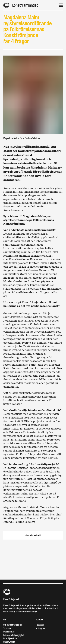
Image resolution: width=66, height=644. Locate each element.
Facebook (40, 625)
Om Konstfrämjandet (13, 625)
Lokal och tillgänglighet (14, 635)
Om (5, 620)
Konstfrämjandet (11, 599)
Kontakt (39, 620)
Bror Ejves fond (10, 638)
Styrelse (7, 628)
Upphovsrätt (9, 642)
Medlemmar (9, 632)
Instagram (41, 628)
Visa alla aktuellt (33, 536)
